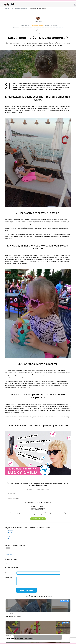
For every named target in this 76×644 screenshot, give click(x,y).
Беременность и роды (38, 507)
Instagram (11, 535)
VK (9, 537)
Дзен (10, 539)
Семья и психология (38, 510)
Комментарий (9, 577)
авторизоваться (59, 28)
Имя (6, 572)
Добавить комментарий (27, 590)
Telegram (10, 530)
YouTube (10, 533)
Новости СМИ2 (9, 554)
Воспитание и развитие (38, 508)
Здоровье (38, 505)
